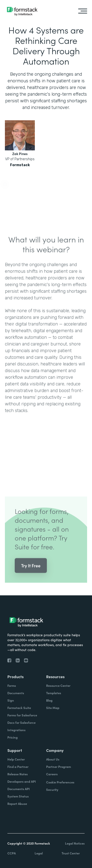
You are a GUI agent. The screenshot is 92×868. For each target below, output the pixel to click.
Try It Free (31, 570)
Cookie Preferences (60, 782)
